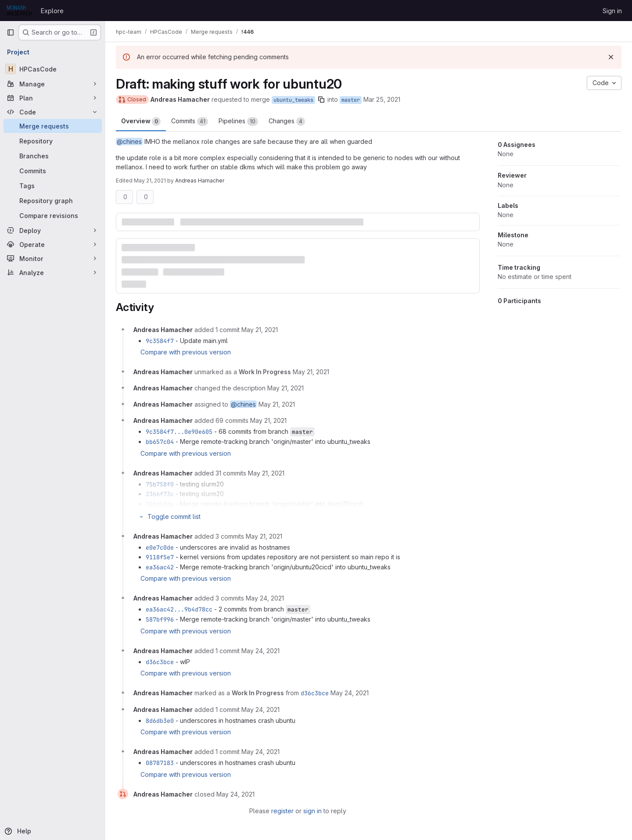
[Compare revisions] (53, 215)
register (282, 811)
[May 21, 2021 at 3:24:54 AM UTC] (311, 372)
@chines (129, 141)
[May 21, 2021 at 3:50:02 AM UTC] (268, 420)
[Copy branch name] (321, 100)
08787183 (160, 763)
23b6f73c (160, 494)
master (351, 100)
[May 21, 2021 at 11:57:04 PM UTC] (264, 536)
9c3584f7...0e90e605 (179, 432)
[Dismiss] (611, 57)
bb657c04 (160, 442)
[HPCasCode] (53, 69)
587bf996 (160, 619)
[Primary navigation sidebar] (11, 32)
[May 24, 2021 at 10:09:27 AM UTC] (260, 752)
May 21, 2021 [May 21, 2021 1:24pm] (150, 181)
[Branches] (53, 156)
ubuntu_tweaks (293, 100)
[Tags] (53, 186)
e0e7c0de (160, 547)
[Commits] (53, 171)
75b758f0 (160, 484)
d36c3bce (160, 662)
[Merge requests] (53, 126)
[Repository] (53, 141)
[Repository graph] (53, 200)
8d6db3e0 (160, 721)
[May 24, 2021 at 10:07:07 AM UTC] (260, 710)
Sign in (612, 11)
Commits (190, 122)
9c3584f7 (160, 341)
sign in (312, 811)
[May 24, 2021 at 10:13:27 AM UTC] (235, 794)
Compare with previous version (186, 352)
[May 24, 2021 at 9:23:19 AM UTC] (260, 651)
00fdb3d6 (160, 504)
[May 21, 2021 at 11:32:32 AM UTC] (266, 473)
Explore (52, 11)
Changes (287, 122)
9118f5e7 (160, 557)
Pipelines (238, 122)
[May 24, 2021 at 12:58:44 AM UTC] (265, 598)
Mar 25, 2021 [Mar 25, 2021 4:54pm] (382, 99)
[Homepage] (19, 11)
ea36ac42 (160, 567)
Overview (141, 122)
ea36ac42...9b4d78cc (179, 609)
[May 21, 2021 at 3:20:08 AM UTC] (260, 330)
